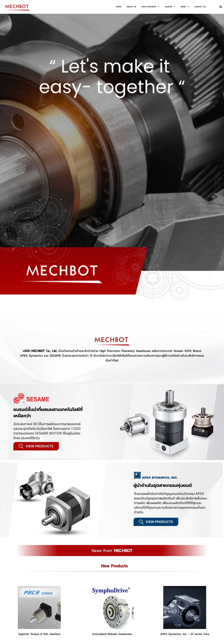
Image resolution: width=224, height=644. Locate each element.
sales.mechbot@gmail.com (131, 625)
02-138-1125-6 (125, 622)
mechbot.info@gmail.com (150, 625)
